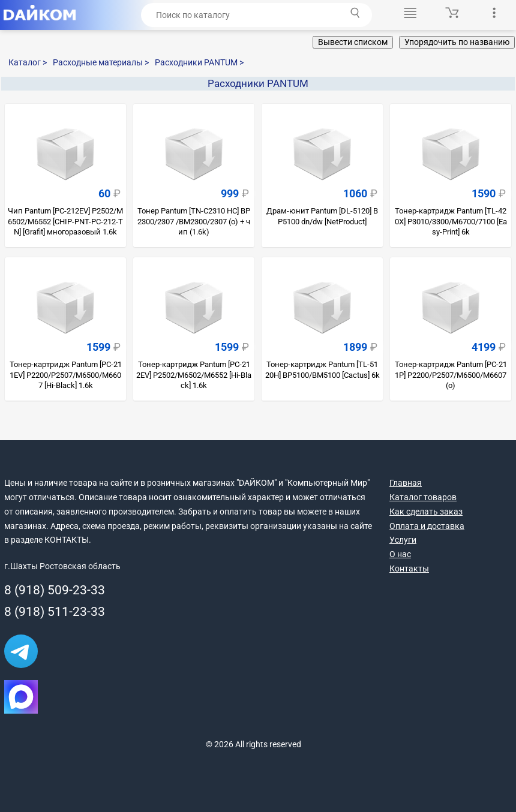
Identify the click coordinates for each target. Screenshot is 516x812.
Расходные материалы (101, 62)
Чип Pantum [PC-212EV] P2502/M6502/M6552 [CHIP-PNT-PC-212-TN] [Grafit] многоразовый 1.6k (65, 221)
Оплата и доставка (427, 526)
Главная (406, 483)
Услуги (403, 540)
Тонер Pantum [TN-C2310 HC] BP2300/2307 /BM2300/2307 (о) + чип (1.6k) (194, 221)
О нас (400, 554)
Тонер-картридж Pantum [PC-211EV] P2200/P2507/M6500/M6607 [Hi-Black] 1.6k (66, 375)
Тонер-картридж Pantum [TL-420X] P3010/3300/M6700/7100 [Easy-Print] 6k (451, 221)
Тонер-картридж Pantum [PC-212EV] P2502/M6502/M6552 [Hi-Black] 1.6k (194, 375)
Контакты (409, 569)
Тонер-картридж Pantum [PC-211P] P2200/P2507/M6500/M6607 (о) (451, 375)
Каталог (28, 62)
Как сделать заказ (426, 512)
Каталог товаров (423, 497)
